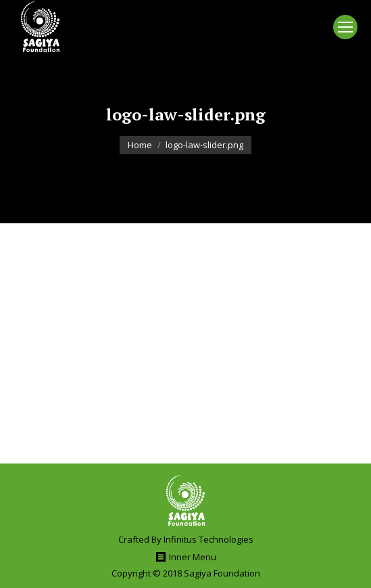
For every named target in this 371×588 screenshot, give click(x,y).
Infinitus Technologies (208, 539)
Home (140, 145)
